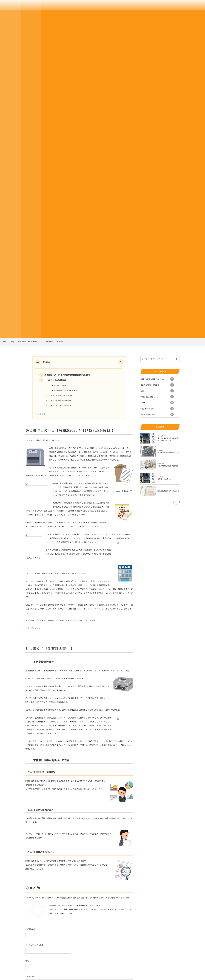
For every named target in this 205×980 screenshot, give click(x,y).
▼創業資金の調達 (56, 386)
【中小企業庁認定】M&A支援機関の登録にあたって (168, 439)
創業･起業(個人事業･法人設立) (157, 379)
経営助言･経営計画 (157, 414)
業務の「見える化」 (164, 479)
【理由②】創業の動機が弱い (61, 401)
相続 (157, 391)
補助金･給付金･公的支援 (157, 385)
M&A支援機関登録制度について (168, 453)
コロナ (157, 403)
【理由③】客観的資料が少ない (62, 406)
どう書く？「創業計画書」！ (57, 380)
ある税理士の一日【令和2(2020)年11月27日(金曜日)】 (68, 375)
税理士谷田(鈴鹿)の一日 (157, 397)
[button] (121, 362)
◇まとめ (41, 414)
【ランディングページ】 (35, 628)
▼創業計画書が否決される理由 (62, 391)
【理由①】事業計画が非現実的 (62, 396)
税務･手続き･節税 (157, 409)
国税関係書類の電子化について (168, 491)
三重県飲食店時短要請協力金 (168, 466)
